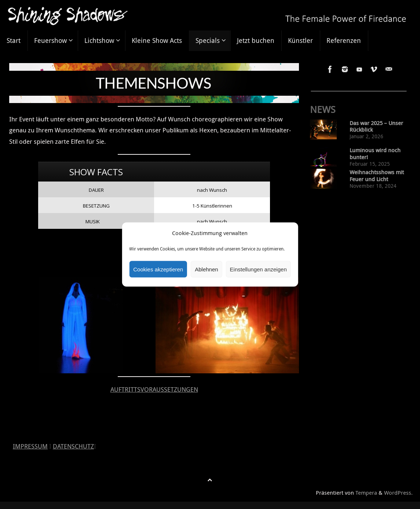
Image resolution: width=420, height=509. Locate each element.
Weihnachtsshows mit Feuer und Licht (377, 176)
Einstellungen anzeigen (258, 269)
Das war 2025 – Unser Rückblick (376, 127)
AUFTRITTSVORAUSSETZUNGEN (154, 389)
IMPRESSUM (30, 446)
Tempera (366, 492)
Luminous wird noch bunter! (375, 154)
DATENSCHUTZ (73, 446)
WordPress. (398, 492)
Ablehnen (206, 269)
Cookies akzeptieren (158, 269)
